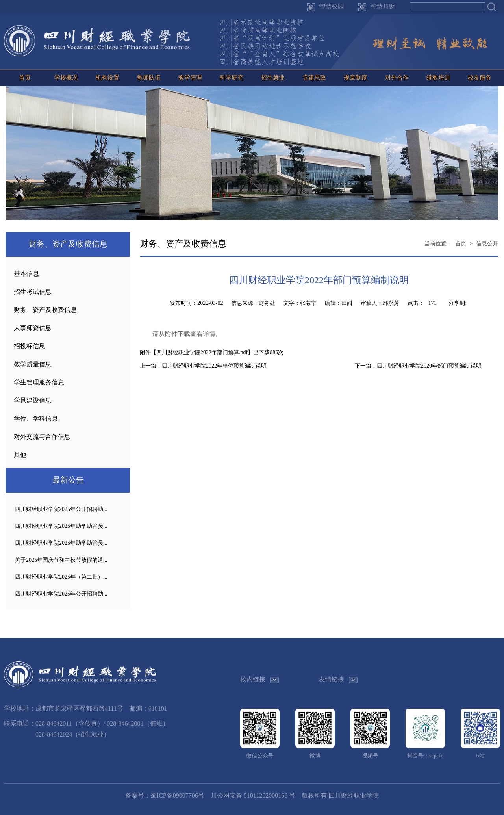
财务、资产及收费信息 (45, 310)
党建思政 (314, 78)
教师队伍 (149, 78)
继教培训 (438, 78)
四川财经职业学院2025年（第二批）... (61, 577)
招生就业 (273, 78)
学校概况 (66, 78)
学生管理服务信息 (39, 382)
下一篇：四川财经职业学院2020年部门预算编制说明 (418, 366)
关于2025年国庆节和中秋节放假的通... (61, 560)
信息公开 (487, 244)
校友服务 (480, 78)
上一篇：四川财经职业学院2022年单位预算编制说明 (203, 366)
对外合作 (397, 78)
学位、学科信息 (36, 419)
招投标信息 (30, 346)
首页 (25, 78)
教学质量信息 (33, 364)
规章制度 (356, 78)
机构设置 (107, 78)
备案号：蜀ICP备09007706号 (165, 796)
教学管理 (190, 78)
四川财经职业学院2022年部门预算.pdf (202, 352)
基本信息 (26, 274)
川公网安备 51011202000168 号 (253, 796)
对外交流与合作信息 (42, 437)
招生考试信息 (33, 292)
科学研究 (232, 78)
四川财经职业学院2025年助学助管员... (61, 526)
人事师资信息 (33, 328)
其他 (20, 455)
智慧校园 (332, 6)
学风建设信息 (33, 400)
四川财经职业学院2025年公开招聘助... (61, 509)
